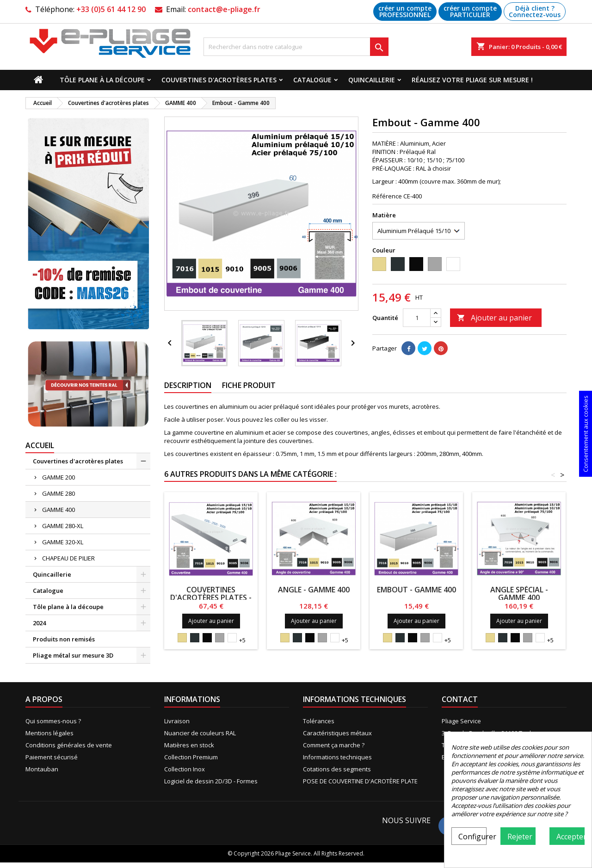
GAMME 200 (59, 477)
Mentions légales (49, 733)
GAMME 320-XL (63, 542)
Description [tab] (188, 385)
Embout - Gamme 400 (416, 590)
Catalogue (312, 80)
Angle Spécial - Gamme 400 (519, 594)
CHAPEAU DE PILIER (68, 558)
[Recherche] (296, 47)
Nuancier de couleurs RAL (200, 733)
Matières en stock (189, 745)
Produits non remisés (64, 639)
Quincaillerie (372, 80)
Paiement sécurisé (52, 757)
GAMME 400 (59, 510)
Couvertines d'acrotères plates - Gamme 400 (211, 597)
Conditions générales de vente (69, 745)
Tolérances (319, 721)
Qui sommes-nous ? (53, 721)
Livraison (177, 721)
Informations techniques (337, 757)
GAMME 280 (59, 493)
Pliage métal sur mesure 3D (73, 655)
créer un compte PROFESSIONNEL (405, 11)
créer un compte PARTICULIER (470, 11)
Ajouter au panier (494, 318)
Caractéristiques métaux (337, 733)
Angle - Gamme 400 (314, 590)
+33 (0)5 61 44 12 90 (111, 9)
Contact (460, 699)
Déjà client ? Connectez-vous (535, 11)
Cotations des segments (337, 769)
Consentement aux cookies (586, 434)
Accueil (40, 445)
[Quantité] (417, 318)
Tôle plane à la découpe (102, 80)
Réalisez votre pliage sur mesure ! (472, 80)
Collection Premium (191, 757)
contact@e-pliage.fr (224, 9)
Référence (387, 196)
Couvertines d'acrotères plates (219, 80)
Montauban (42, 769)
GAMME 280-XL (63, 526)
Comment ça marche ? (334, 745)
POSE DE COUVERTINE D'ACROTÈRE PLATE (360, 781)
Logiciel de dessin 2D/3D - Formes (211, 781)
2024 (39, 623)
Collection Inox (185, 769)
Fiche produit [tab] (249, 385)
